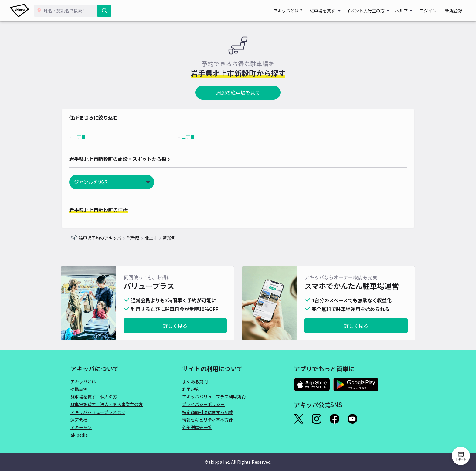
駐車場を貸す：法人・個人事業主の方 (107, 404)
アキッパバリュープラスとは (98, 412)
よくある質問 (195, 381)
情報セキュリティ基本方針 (207, 420)
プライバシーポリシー (203, 404)
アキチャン (81, 427)
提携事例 (79, 389)
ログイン (433, 11)
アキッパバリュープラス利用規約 (214, 397)
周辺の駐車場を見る (238, 93)
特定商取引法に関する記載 (208, 412)
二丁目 (191, 137)
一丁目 (87, 137)
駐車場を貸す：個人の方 (94, 397)
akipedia (79, 435)
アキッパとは (83, 381)
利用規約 (191, 389)
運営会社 (79, 420)
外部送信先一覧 (197, 427)
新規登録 (455, 11)
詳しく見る (175, 326)
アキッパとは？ (297, 11)
